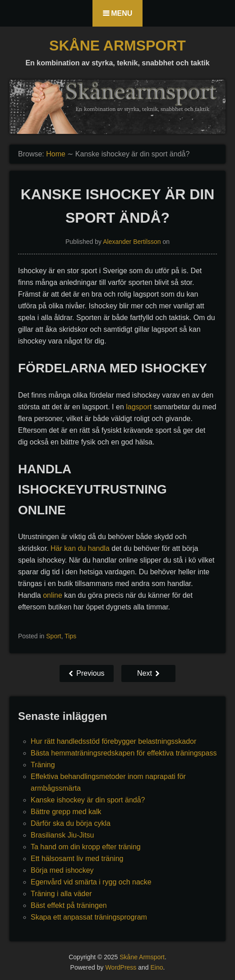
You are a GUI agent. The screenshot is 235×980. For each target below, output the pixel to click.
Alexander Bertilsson (132, 242)
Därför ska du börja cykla (71, 823)
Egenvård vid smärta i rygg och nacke (91, 882)
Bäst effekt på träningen (69, 905)
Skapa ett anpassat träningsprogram (89, 917)
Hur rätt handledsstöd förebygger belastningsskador (113, 741)
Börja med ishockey (62, 870)
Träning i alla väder (61, 894)
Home (56, 154)
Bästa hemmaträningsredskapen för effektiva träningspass (124, 753)
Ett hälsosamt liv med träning (77, 859)
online (53, 595)
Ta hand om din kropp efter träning (86, 847)
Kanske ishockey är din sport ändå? (88, 800)
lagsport (139, 407)
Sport (53, 636)
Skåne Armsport (117, 46)
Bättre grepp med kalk (66, 812)
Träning (43, 765)
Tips (70, 636)
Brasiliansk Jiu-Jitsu (62, 835)
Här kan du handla (80, 548)
